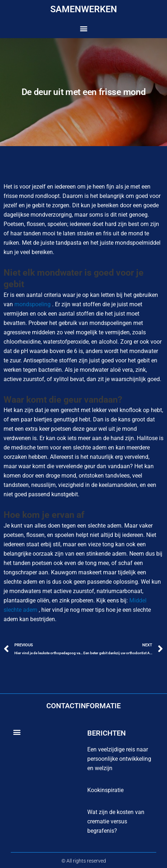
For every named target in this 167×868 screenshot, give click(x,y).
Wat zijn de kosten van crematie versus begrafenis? (116, 821)
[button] (83, 29)
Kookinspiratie (105, 790)
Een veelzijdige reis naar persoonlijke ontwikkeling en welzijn (119, 759)
